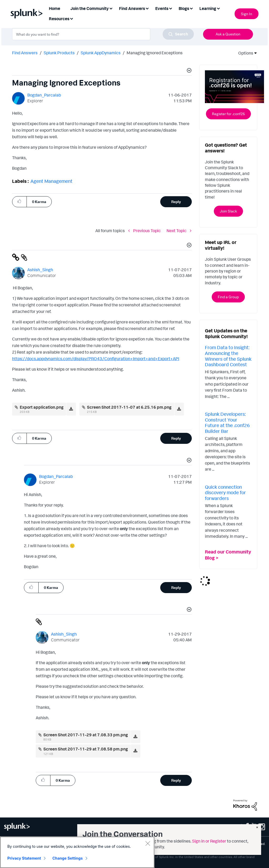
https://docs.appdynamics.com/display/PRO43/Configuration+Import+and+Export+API (96, 359)
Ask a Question (228, 34)
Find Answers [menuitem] (132, 8)
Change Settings (68, 858)
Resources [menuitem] (59, 19)
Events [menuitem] (162, 8)
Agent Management (51, 181)
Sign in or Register (209, 841)
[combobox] (103, 34)
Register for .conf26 (228, 114)
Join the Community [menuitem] (90, 8)
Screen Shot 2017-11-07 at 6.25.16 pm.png (129, 407)
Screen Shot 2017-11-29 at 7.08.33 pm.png (86, 735)
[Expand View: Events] (170, 8)
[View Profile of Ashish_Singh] (40, 270)
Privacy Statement (24, 858)
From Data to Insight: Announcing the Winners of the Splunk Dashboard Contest (228, 356)
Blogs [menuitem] (184, 8)
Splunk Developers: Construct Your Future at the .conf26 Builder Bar (227, 422)
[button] (188, 71)
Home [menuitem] (55, 8)
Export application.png (42, 407)
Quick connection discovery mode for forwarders (225, 492)
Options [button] (244, 53)
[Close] (148, 843)
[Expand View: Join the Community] (111, 8)
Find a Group (228, 297)
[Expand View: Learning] (218, 8)
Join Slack (228, 211)
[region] (77, 852)
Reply (176, 202)
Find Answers (25, 53)
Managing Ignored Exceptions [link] (155, 53)
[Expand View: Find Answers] (147, 8)
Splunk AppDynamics (101, 53)
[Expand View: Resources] (71, 18)
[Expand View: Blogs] (191, 8)
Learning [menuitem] (208, 8)
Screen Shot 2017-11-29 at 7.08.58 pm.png (86, 749)
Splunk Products (59, 53)
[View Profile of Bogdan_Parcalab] (44, 95)
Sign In (247, 14)
